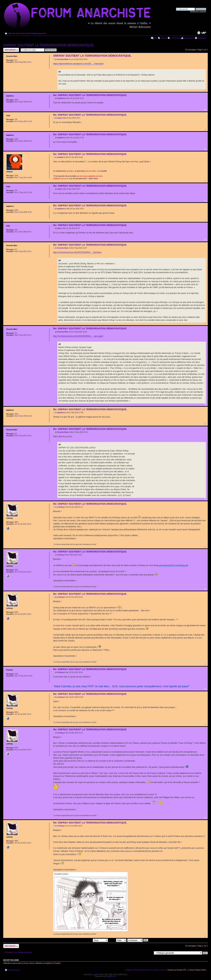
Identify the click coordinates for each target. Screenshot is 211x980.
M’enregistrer (189, 38)
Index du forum (14, 33)
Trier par (117, 940)
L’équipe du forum (132, 970)
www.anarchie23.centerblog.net (173, 565)
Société (25, 33)
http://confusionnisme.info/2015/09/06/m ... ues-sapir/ (78, 336)
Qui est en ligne (11, 960)
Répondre (11, 50)
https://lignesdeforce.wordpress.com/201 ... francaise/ (78, 64)
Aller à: (150, 953)
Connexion (202, 38)
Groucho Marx (63, 59)
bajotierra (61, 98)
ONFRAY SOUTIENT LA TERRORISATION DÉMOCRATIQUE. (49, 45)
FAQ (155, 38)
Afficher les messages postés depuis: (85, 940)
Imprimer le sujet (199, 33)
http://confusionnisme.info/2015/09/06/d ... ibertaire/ (77, 252)
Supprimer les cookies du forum (154, 970)
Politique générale (38, 33)
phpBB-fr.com (111, 976)
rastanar (60, 157)
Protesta (61, 672)
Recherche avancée (198, 12)
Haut (205, 90)
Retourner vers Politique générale (19, 952)
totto (59, 228)
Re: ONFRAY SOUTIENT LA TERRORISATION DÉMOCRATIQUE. (90, 95)
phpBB (95, 975)
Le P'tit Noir (175, 38)
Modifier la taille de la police (204, 33)
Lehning (60, 507)
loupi (59, 118)
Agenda (164, 38)
